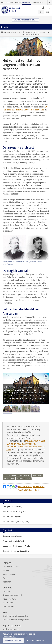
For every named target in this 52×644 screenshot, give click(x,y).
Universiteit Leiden (7, 2)
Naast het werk (9, 607)
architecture (9, 479)
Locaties (6, 571)
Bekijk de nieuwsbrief (11, 629)
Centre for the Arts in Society (14, 541)
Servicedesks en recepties (13, 567)
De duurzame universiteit (12, 595)
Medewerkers (27, 2)
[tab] (7, 409)
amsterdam (37, 475)
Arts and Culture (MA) (12, 517)
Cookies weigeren (36, 640)
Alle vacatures (8, 603)
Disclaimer (7, 582)
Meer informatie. (9, 637)
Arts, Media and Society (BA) (14, 512)
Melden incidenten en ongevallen (16, 620)
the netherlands (24, 479)
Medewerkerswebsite (8, 32)
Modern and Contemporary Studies (17, 546)
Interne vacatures (9, 599)
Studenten (18, 2)
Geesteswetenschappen (12, 536)
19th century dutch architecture (17, 475)
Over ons (6, 591)
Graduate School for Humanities (16, 551)
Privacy (5, 578)
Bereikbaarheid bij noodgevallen (15, 616)
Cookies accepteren (13, 640)
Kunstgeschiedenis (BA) (12, 507)
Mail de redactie (9, 574)
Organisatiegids (38, 2)
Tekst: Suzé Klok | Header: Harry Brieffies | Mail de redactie (31, 488)
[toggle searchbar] (49, 7)
